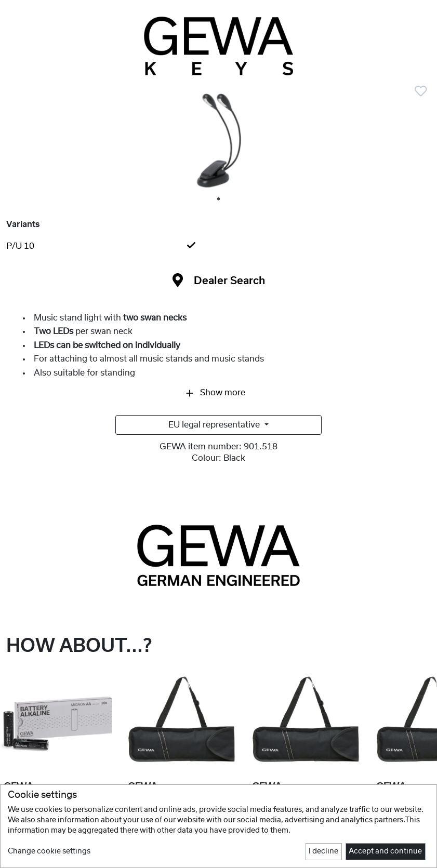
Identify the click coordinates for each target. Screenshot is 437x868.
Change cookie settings (49, 851)
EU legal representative (215, 425)
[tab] (218, 246)
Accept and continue (385, 851)
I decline (323, 851)
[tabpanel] (218, 142)
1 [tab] (219, 199)
